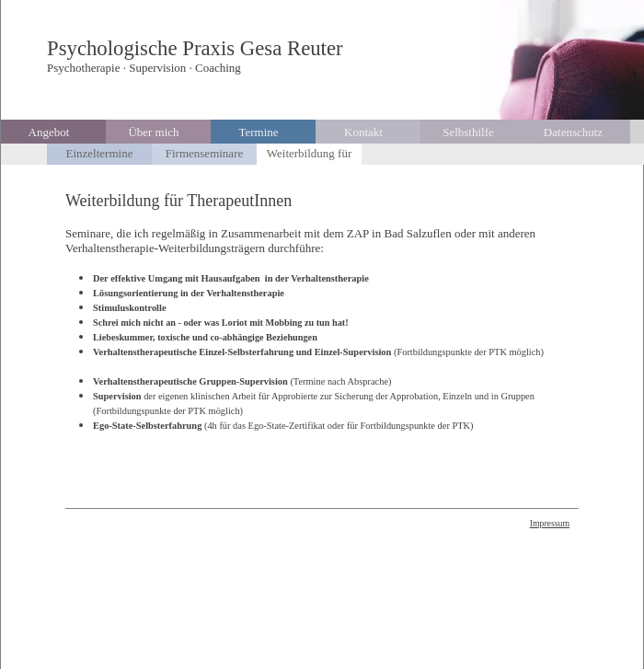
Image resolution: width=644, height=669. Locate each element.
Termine (258, 132)
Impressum (550, 523)
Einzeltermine (100, 153)
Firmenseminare (204, 153)
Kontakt (363, 132)
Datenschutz (573, 132)
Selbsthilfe (468, 132)
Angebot (49, 132)
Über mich (153, 132)
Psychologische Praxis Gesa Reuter (195, 48)
